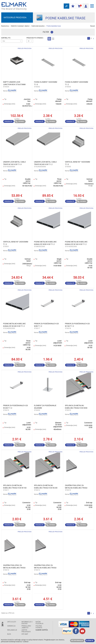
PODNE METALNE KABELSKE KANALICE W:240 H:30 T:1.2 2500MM (14, 325)
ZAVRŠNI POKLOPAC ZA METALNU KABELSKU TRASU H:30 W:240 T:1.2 (45, 567)
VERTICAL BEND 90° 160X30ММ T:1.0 (77, 163)
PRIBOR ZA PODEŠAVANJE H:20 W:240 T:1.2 (15, 407)
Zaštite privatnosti (26, 631)
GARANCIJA (11, 626)
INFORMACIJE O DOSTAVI (27, 623)
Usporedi (20, 121)
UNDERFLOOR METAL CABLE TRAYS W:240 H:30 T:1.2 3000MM (45, 163)
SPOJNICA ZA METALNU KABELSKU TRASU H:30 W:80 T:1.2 (76, 407)
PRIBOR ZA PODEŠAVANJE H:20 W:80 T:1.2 (46, 325)
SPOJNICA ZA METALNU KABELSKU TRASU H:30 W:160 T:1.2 (15, 487)
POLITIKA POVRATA (39, 627)
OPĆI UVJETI (12, 622)
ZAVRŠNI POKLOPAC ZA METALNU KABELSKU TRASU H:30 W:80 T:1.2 (76, 487)
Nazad (93, 26)
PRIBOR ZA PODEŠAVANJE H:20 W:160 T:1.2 (77, 325)
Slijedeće (93, 39)
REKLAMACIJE (12, 630)
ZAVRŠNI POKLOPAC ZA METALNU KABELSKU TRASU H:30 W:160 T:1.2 (14, 567)
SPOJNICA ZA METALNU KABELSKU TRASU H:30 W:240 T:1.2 (46, 487)
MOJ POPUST (72, 6)
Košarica (79, 6)
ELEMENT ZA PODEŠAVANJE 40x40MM (45, 407)
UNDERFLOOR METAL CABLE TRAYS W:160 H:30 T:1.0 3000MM (14, 163)
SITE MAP (25, 634)
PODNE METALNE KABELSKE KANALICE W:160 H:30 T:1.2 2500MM (76, 243)
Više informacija (77, 641)
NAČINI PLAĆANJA (39, 623)
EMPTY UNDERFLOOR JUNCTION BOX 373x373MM (14, 83)
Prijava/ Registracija (85, 6)
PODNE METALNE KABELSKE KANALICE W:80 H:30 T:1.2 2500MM (45, 243)
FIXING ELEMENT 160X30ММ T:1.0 (46, 83)
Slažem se (90, 641)
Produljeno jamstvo (26, 627)
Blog (9, 634)
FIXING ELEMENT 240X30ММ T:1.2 (76, 83)
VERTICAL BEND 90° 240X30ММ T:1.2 (16, 243)
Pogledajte (8, 121)
